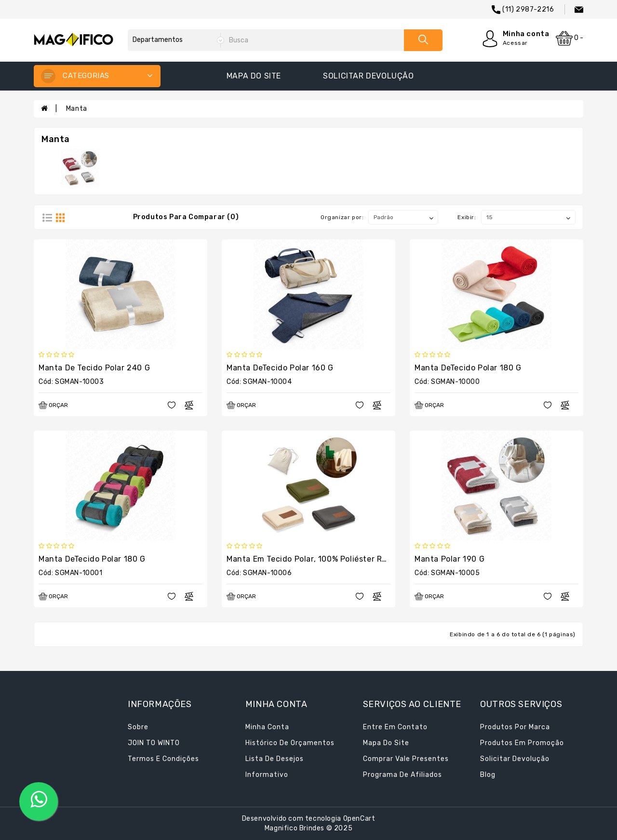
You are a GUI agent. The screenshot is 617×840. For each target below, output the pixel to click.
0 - (570, 38)
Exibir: (467, 217)
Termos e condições (163, 759)
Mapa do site (254, 76)
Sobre (138, 727)
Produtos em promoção (522, 743)
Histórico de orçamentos (290, 743)
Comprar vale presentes (406, 759)
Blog (488, 775)
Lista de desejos (275, 759)
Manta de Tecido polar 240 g (94, 368)
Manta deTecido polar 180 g (468, 368)
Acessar (515, 43)
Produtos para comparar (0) (186, 217)
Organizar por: (342, 217)
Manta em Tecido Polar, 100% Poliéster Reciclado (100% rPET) (345, 559)
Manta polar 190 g (449, 559)
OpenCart (359, 819)
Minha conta (267, 727)
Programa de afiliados (402, 775)
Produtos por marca (515, 727)
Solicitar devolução (368, 76)
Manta (77, 109)
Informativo (267, 775)
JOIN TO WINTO (154, 743)
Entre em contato (395, 727)
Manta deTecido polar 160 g (280, 368)
